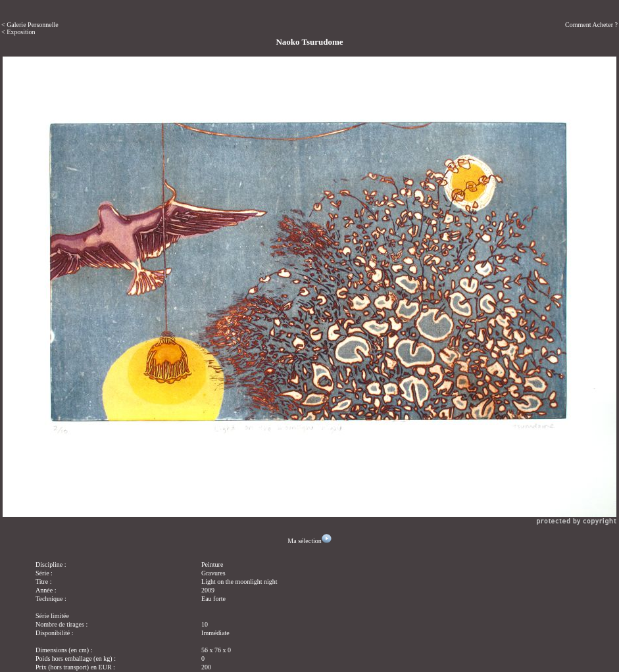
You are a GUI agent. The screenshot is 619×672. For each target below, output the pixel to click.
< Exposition (18, 32)
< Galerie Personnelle (30, 25)
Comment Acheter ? (591, 25)
